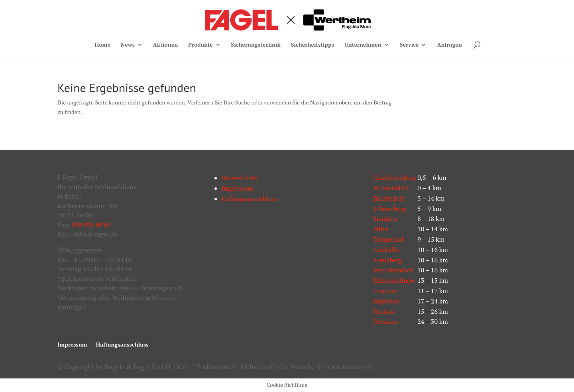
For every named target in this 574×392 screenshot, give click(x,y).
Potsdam (385, 321)
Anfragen (449, 45)
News (128, 45)
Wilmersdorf (391, 188)
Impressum (238, 188)
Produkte (201, 45)
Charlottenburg (395, 177)
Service (409, 45)
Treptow (385, 291)
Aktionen (165, 45)
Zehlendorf (389, 198)
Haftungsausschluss (250, 199)
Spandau (385, 219)
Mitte (381, 229)
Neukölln (386, 250)
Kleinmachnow (394, 280)
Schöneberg (390, 209)
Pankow (384, 311)
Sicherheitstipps (313, 45)
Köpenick (386, 301)
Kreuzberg (388, 260)
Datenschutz (240, 178)
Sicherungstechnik (256, 45)
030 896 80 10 (91, 225)
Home (102, 45)
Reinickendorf (393, 270)
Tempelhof (388, 239)
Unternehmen (363, 45)
